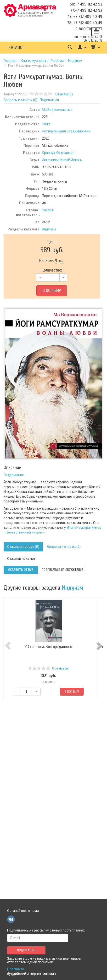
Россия (48, 210)
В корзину (52, 291)
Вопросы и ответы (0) (64, 547)
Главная (10, 61)
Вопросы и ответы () (20, 100)
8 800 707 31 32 (89, 29)
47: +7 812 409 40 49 (85, 17)
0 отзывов (65, 668)
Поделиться (49, 100)
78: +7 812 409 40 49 (85, 23)
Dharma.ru (16, 969)
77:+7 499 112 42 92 (86, 10)
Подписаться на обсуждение (62, 570)
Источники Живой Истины (62, 160)
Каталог (16, 47)
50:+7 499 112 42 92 (86, 4)
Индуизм (75, 61)
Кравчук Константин (58, 153)
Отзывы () (64, 94)
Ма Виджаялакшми (57, 110)
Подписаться (26, 950)
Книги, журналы (33, 61)
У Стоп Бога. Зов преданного (54, 647)
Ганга (46, 124)
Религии (57, 61)
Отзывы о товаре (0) (23, 547)
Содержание (14, 475)
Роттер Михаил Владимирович (66, 131)
